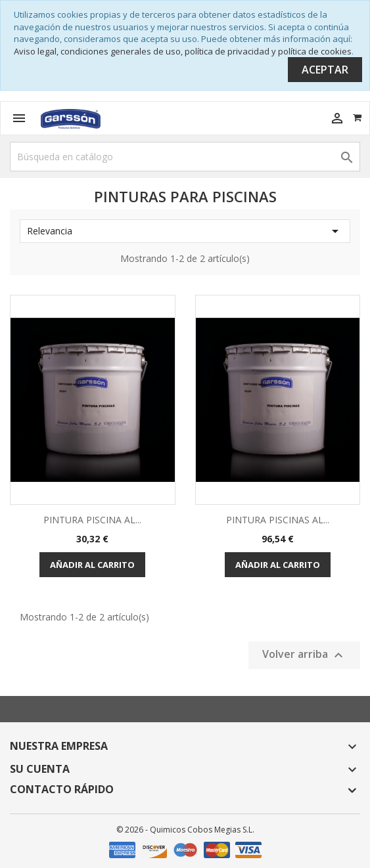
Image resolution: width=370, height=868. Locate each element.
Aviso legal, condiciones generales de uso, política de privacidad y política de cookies (183, 51)
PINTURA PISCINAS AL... (278, 520)
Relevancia (185, 231)
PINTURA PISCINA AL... (92, 520)
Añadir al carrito (92, 565)
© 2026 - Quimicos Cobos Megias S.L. (185, 830)
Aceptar (325, 70)
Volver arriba (304, 656)
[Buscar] (185, 157)
